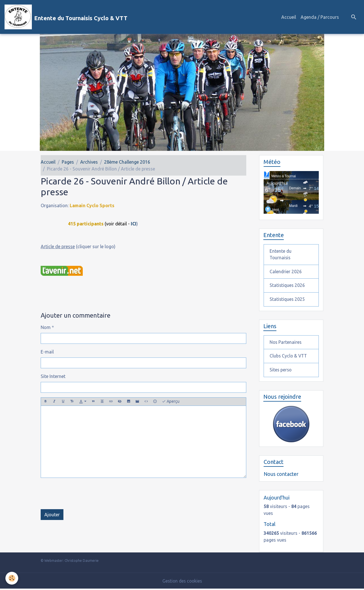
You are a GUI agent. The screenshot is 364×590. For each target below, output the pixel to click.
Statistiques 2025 (288, 300)
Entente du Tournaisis (281, 255)
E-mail (47, 352)
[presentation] (84, 493)
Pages (68, 162)
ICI (134, 224)
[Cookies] (12, 578)
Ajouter (52, 514)
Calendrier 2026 (286, 272)
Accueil (289, 17)
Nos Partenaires (286, 343)
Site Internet (53, 376)
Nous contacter (281, 475)
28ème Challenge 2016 (127, 162)
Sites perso (281, 371)
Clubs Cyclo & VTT (289, 357)
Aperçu (171, 402)
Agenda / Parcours (320, 17)
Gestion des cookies (182, 582)
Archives (89, 162)
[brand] (66, 17)
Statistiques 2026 (288, 286)
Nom (46, 327)
